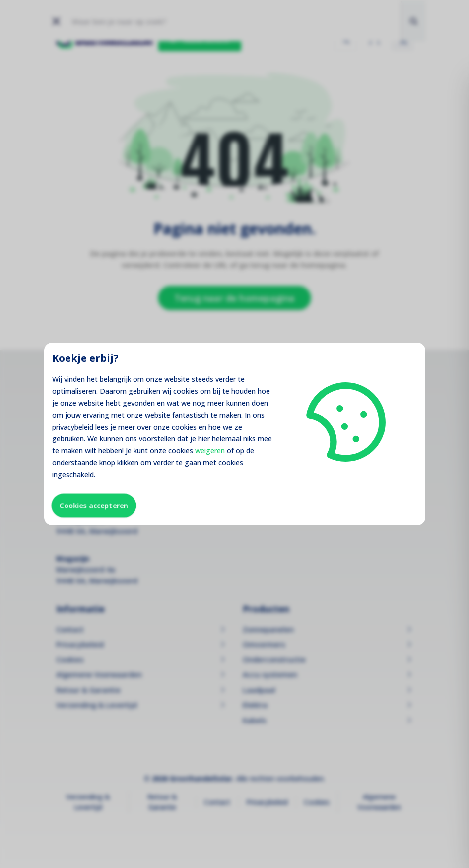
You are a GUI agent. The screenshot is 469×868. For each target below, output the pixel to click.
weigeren (210, 451)
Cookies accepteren (94, 505)
